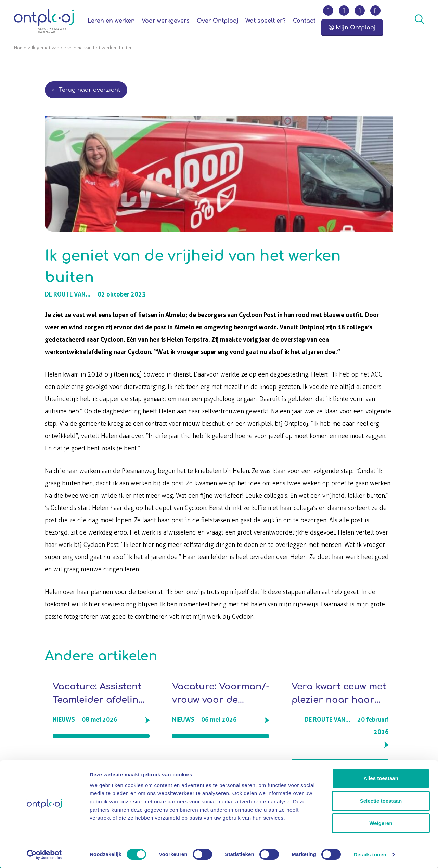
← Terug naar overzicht (86, 90)
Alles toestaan (381, 778)
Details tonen (370, 854)
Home (20, 48)
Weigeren (381, 823)
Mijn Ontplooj (352, 28)
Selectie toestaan (381, 801)
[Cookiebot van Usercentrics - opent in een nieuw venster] (44, 855)
